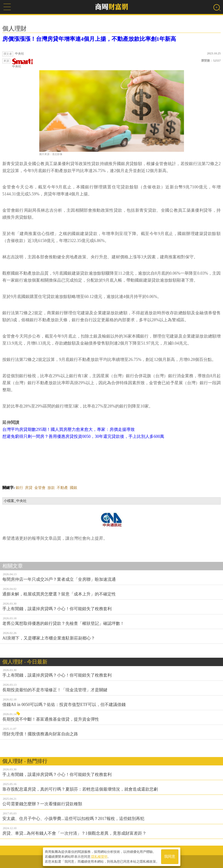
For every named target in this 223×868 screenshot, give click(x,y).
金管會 (40, 488)
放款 (51, 488)
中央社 (23, 63)
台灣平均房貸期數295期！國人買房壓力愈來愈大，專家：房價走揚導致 (69, 429)
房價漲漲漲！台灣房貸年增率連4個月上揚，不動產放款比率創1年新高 (89, 39)
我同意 (170, 857)
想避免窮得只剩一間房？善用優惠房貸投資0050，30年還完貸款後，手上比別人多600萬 (83, 436)
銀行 (19, 488)
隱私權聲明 (99, 857)
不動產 (62, 488)
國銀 (74, 488)
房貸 (29, 488)
